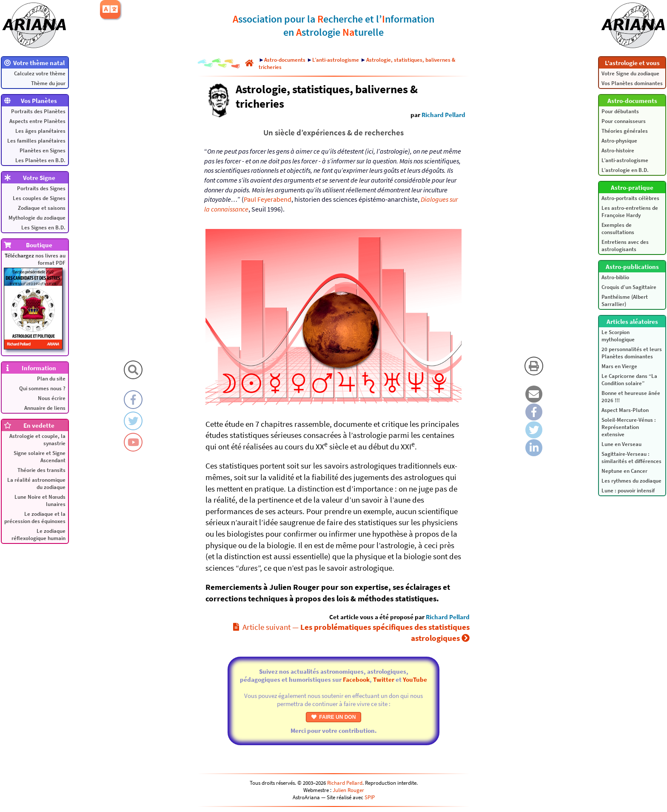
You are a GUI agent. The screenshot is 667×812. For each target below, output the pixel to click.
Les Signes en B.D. (43, 227)
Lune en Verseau (621, 444)
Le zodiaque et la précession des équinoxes (35, 518)
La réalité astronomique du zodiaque (36, 483)
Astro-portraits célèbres (630, 198)
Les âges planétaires (40, 131)
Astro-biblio (615, 277)
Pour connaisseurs (624, 121)
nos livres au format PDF (35, 301)
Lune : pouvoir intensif (628, 490)
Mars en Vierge (619, 366)
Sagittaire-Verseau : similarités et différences (631, 457)
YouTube (415, 679)
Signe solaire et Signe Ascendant (40, 457)
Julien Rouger (348, 790)
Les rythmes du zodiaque (631, 481)
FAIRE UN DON (334, 717)
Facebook (356, 679)
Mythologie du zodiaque (37, 218)
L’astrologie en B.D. (625, 170)
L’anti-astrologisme (625, 160)
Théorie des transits (41, 470)
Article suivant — (351, 633)
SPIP (370, 797)
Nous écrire (52, 398)
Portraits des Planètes (38, 111)
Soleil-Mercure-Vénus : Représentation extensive (629, 427)
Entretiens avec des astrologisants (625, 246)
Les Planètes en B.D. (40, 160)
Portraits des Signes (41, 188)
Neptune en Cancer (624, 471)
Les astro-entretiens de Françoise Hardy (630, 212)
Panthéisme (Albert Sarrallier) (625, 300)
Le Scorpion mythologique (618, 336)
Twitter (384, 679)
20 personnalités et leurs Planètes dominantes (632, 353)
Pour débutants (620, 111)
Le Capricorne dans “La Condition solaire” (629, 380)
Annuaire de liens (45, 408)
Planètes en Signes (43, 150)
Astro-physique (619, 141)
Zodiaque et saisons (42, 208)
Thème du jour (48, 83)
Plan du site (51, 379)
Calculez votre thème (40, 73)
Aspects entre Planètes (37, 121)
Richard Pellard (443, 115)
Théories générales (625, 131)
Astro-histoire (618, 150)
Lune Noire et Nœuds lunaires (40, 500)
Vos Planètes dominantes (632, 83)
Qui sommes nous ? (42, 388)
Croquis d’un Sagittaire (629, 287)
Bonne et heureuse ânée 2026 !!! (631, 397)
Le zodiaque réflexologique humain (38, 535)
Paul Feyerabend (268, 199)
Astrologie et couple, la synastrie (37, 440)
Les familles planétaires (36, 141)
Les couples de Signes (39, 198)
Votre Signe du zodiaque (630, 73)
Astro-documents (285, 60)
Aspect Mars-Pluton (625, 410)
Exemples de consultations (618, 229)
